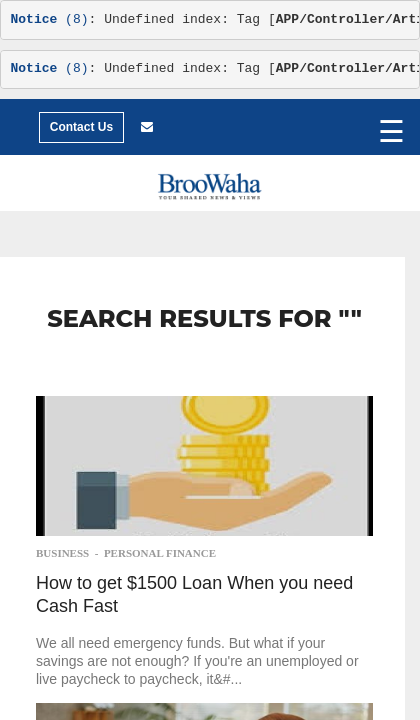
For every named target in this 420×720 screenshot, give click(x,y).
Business (62, 553)
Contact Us (81, 127)
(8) (50, 19)
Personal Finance (160, 553)
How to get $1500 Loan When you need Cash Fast (194, 594)
